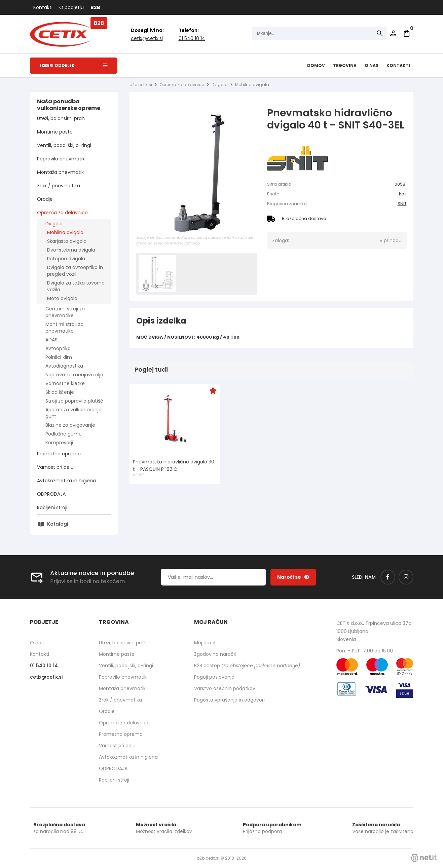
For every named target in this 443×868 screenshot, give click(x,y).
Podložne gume (64, 434)
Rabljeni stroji (52, 507)
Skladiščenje (60, 392)
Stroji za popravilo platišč (74, 401)
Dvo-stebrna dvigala (71, 250)
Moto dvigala (62, 298)
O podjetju (71, 7)
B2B (95, 7)
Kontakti (43, 7)
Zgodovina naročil (215, 654)
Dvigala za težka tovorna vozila (76, 286)
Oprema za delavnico (62, 213)
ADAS (51, 340)
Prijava (393, 33)
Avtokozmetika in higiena (66, 481)
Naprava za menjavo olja (74, 375)
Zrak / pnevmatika (59, 186)
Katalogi (58, 524)
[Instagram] (406, 577)
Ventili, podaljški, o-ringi (64, 145)
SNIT (402, 204)
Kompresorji (59, 443)
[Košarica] (407, 33)
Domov (316, 65)
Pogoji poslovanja (214, 677)
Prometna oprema (59, 454)
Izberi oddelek (74, 65)
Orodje (45, 199)
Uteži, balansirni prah (61, 118)
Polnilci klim (59, 357)
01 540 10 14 (192, 38)
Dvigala (54, 224)
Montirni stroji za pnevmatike (64, 328)
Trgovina (345, 65)
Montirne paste (55, 132)
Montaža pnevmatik (60, 172)
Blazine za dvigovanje (70, 425)
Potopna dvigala (66, 259)
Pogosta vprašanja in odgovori (229, 700)
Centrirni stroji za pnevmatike (65, 312)
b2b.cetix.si (141, 85)
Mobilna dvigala (65, 232)
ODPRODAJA (51, 494)
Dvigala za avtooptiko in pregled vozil (75, 271)
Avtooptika (58, 348)
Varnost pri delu (55, 467)
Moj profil (205, 643)
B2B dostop (247, 666)
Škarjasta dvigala (67, 241)
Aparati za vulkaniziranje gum (73, 413)
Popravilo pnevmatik (61, 159)
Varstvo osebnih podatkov (225, 688)
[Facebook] (388, 577)
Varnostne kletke (65, 383)
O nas (372, 65)
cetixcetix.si (147, 38)
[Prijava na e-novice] (293, 577)
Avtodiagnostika (64, 366)
